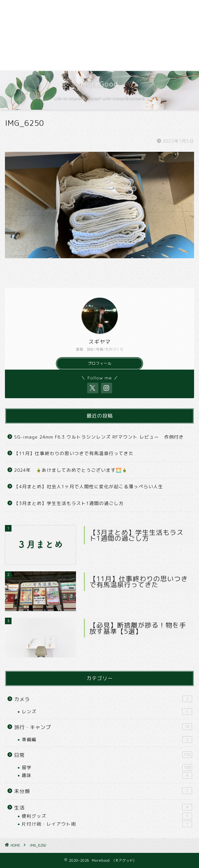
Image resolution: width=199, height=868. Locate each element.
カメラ (103, 699)
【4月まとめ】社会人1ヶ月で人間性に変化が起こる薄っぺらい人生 (89, 486)
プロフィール (100, 363)
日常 (103, 755)
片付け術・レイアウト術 (107, 824)
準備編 (107, 740)
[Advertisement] (99, 35)
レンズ (107, 712)
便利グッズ (107, 816)
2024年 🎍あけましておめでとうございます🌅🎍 (71, 470)
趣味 (107, 775)
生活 (103, 808)
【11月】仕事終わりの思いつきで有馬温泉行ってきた (74, 453)
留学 (107, 767)
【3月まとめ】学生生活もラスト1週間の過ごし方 (69, 503)
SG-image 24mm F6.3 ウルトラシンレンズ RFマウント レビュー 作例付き (99, 437)
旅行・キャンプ (103, 727)
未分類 (103, 791)
